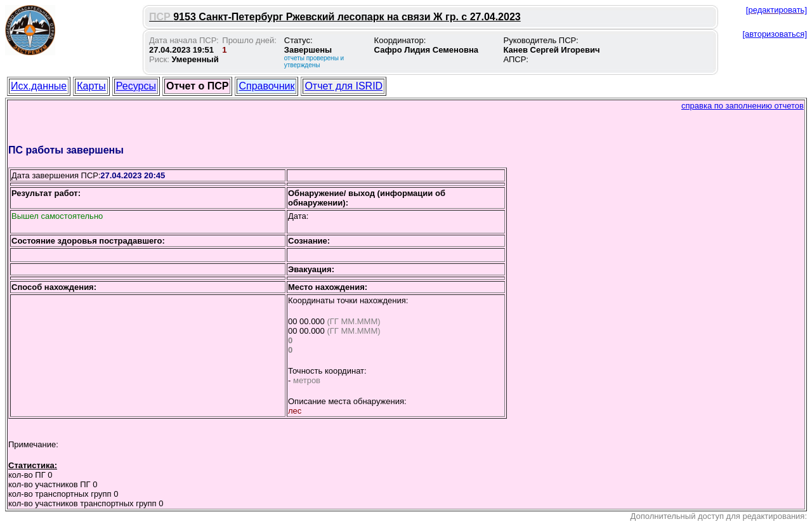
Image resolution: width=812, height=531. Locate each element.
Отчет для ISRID (344, 86)
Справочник (266, 86)
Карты (91, 86)
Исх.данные (39, 86)
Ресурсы (136, 86)
